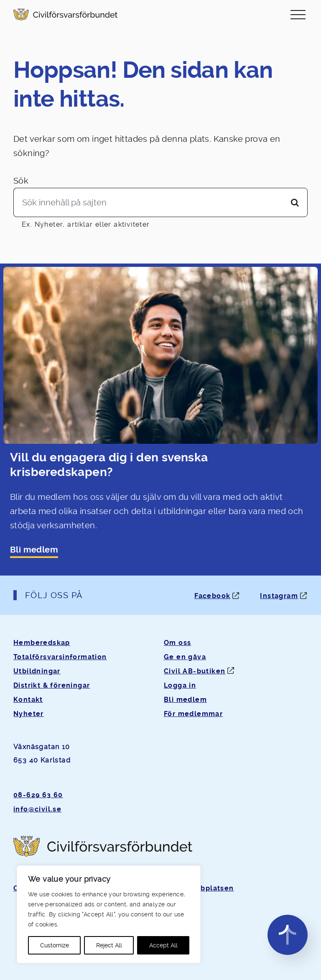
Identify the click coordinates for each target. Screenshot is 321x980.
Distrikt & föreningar (52, 685)
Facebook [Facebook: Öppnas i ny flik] (212, 596)
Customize (55, 945)
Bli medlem (34, 550)
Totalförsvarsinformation (60, 657)
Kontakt (28, 700)
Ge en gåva (185, 657)
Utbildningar (37, 671)
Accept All (163, 945)
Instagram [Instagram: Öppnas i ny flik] (279, 596)
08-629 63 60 (38, 795)
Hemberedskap (42, 643)
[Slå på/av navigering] (298, 14)
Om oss (177, 643)
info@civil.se (37, 809)
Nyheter (29, 714)
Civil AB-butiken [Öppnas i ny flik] (195, 671)
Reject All (109, 945)
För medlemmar (193, 714)
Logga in (180, 685)
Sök (21, 181)
